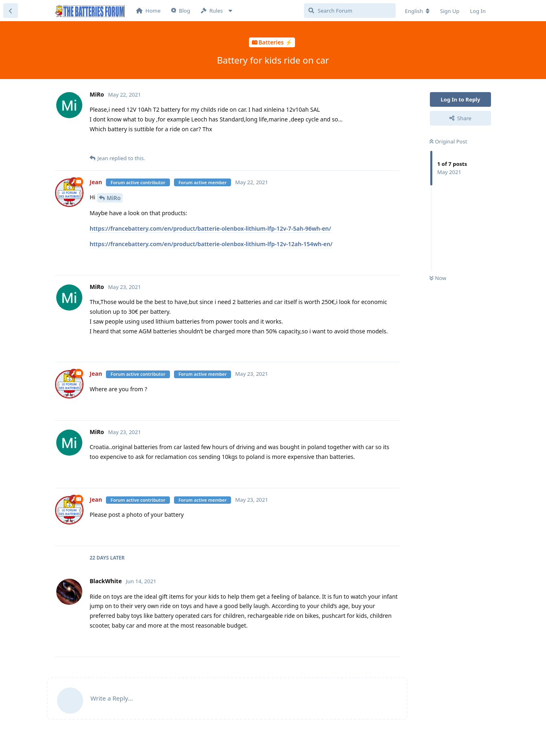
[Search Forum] (350, 11)
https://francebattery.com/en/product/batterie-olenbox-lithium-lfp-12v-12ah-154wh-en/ (211, 244)
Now (438, 278)
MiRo (114, 198)
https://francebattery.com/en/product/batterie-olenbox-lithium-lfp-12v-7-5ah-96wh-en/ (210, 228)
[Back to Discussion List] (11, 11)
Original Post (448, 141)
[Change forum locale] (417, 11)
